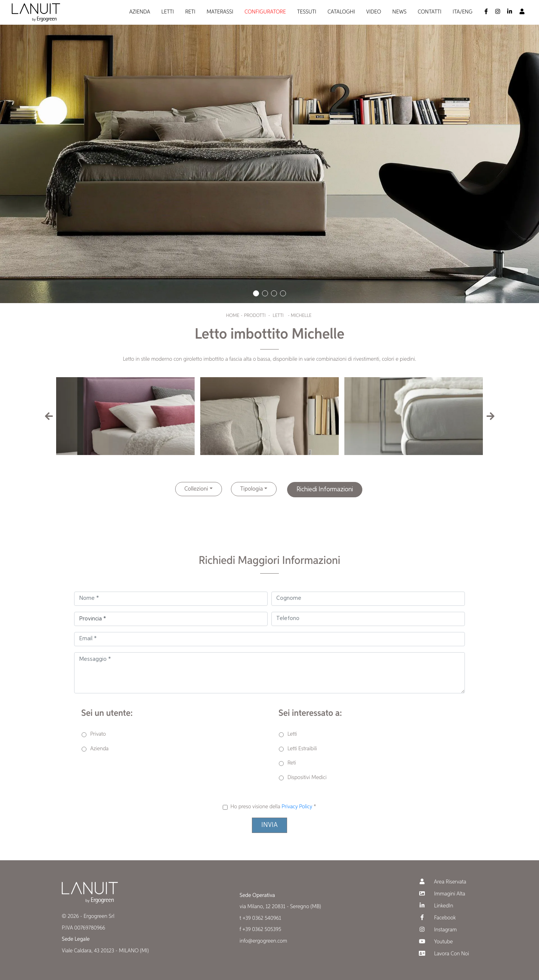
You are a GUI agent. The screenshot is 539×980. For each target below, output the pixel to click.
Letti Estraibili (302, 749)
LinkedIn (435, 906)
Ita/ (457, 12)
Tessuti (307, 12)
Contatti (430, 12)
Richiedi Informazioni (325, 489)
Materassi (220, 12)
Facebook (437, 918)
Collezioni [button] (196, 489)
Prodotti (255, 316)
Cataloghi (341, 12)
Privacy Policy (297, 807)
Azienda (140, 12)
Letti (168, 12)
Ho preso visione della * (273, 807)
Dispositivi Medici (307, 778)
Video (374, 12)
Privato (98, 734)
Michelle (301, 316)
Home (233, 316)
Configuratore (265, 12)
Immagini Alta (441, 894)
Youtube (435, 942)
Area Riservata (442, 882)
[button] (256, 293)
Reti (190, 12)
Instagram (437, 930)
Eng (467, 12)
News (399, 12)
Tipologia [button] (252, 489)
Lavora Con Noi (443, 954)
